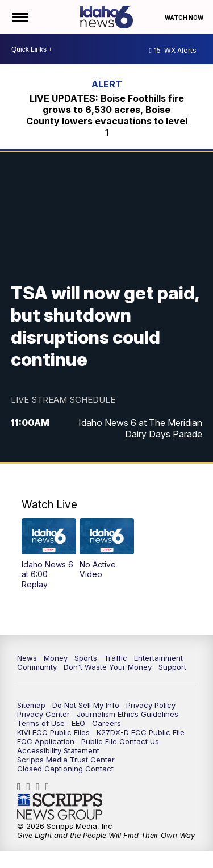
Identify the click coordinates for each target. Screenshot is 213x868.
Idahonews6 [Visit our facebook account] (22, 787)
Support (172, 667)
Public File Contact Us (120, 741)
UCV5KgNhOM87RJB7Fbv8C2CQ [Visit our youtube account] (50, 787)
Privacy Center (43, 714)
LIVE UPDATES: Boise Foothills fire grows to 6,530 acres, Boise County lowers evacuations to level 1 (107, 115)
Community (37, 667)
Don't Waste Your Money (108, 667)
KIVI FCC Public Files (53, 732)
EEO (78, 723)
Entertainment (158, 658)
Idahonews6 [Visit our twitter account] (41, 787)
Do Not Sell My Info (86, 705)
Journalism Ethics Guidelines (128, 714)
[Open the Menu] (19, 17)
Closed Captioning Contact (65, 769)
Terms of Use (41, 723)
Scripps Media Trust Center (66, 759)
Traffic (116, 658)
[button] (49, 554)
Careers (106, 723)
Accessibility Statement (58, 750)
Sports (86, 658)
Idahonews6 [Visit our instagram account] (32, 787)
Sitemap (31, 705)
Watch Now (185, 18)
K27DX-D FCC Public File (141, 732)
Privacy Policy (151, 705)
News (27, 658)
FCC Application (46, 741)
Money (56, 658)
